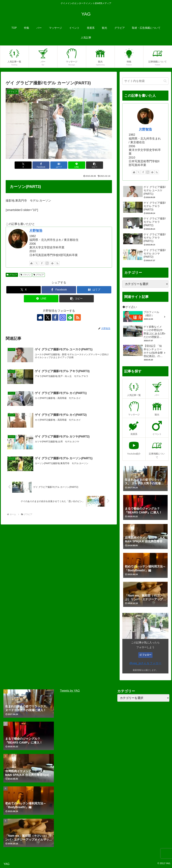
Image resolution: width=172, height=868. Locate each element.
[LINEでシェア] (77, 165)
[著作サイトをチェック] (31, 263)
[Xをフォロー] (37, 263)
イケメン (26, 275)
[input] (145, 81)
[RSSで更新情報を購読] (57, 263)
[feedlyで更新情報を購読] (52, 263)
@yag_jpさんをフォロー (145, 663)
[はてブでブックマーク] (59, 165)
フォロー (147, 655)
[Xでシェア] (23, 165)
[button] (95, 165)
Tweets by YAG (70, 691)
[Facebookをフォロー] (42, 263)
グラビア (12, 275)
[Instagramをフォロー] (47, 263)
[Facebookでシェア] (41, 165)
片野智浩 (36, 231)
